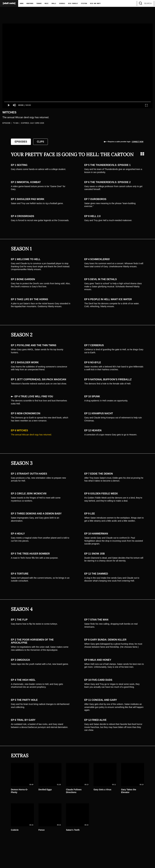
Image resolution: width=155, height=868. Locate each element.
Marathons (30, 3)
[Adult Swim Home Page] (9, 3)
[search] (150, 3)
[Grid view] (142, 154)
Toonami (39, 3)
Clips (40, 142)
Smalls (54, 3)
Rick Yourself (73, 3)
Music (47, 3)
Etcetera (84, 3)
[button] (9, 105)
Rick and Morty (95, 3)
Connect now (138, 142)
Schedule (62, 3)
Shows (22, 3)
